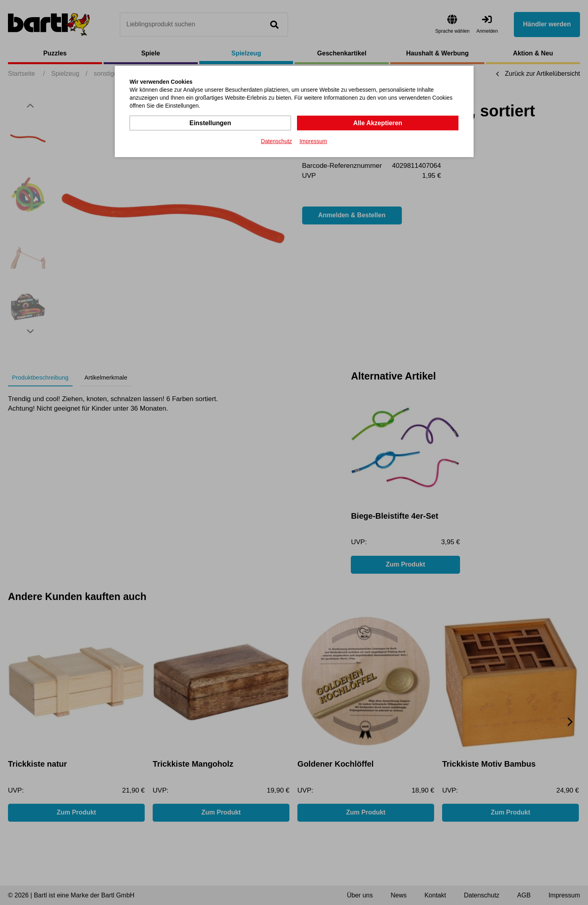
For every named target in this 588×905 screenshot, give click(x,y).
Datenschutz (277, 141)
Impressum (313, 141)
